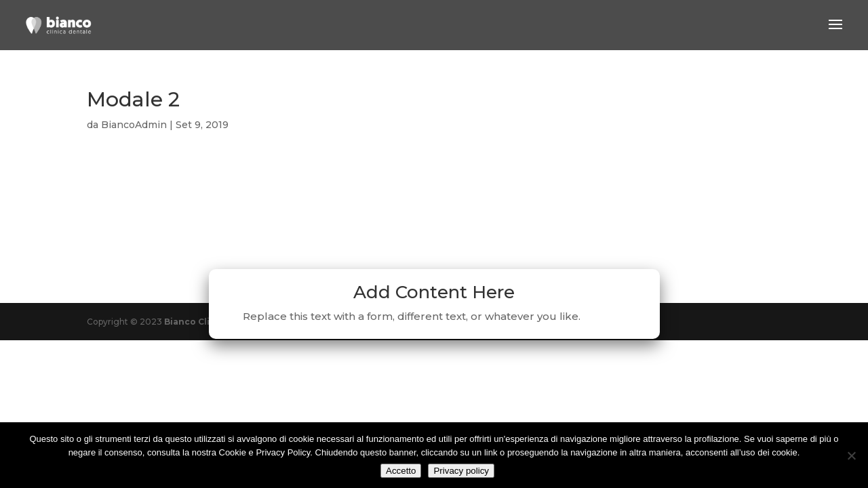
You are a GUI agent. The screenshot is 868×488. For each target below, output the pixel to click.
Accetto (401, 471)
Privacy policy (461, 471)
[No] (851, 455)
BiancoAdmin (134, 125)
